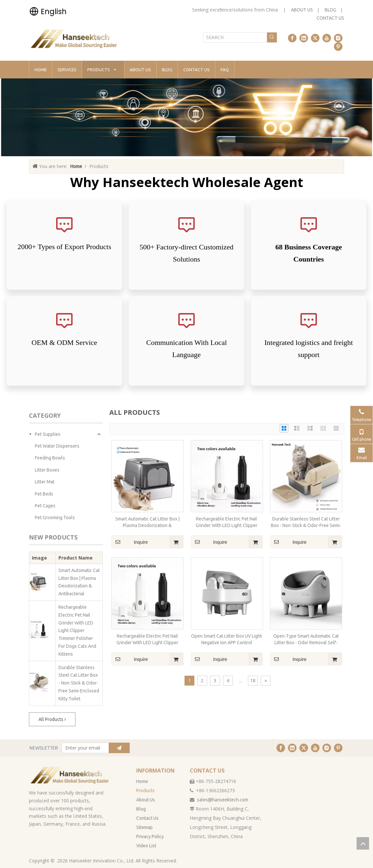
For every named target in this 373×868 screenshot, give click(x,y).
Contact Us (147, 818)
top (363, 843)
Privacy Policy (150, 836)
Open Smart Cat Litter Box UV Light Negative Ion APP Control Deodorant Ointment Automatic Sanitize (227, 640)
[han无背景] (70, 775)
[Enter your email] (84, 748)
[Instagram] (338, 38)
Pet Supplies (48, 434)
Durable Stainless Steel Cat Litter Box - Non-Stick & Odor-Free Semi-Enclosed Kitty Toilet (79, 683)
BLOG (330, 10)
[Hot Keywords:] (272, 37)
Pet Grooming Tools (55, 518)
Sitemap (144, 827)
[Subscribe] (119, 748)
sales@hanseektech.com (223, 800)
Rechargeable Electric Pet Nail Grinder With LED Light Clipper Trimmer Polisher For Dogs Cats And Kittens (77, 631)
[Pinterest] (338, 47)
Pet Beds (44, 494)
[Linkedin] (304, 38)
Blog (141, 809)
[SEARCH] (235, 37)
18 (253, 681)
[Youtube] (327, 38)
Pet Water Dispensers (57, 446)
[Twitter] (315, 38)
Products (145, 791)
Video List (146, 846)
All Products (52, 719)
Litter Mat (45, 482)
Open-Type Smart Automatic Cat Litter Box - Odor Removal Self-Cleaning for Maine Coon (306, 640)
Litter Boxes (47, 470)
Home (142, 781)
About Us (146, 800)
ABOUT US (302, 10)
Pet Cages (45, 506)
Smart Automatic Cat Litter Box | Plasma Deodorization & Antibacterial (79, 582)
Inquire (130, 542)
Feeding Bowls (50, 458)
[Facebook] (292, 38)
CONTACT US (330, 18)
